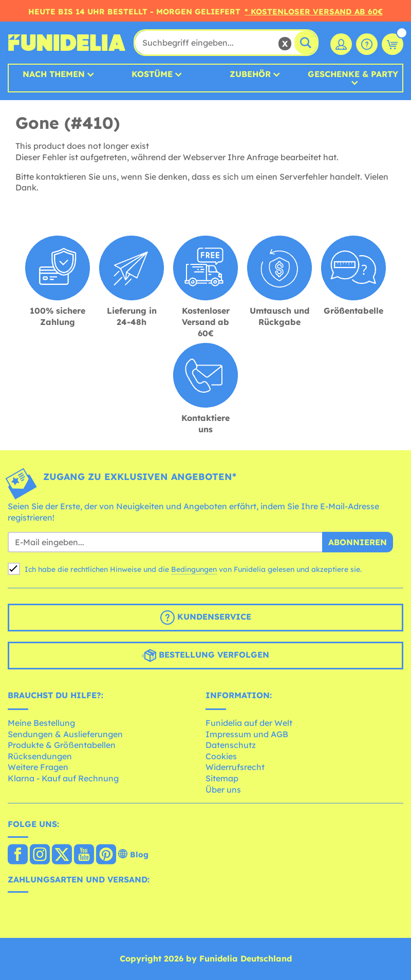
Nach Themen (54, 74)
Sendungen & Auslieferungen (65, 734)
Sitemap (222, 778)
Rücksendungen (40, 756)
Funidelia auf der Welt (249, 723)
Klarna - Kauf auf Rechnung (63, 778)
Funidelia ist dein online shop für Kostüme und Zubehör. (67, 43)
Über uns (223, 790)
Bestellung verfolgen (206, 656)
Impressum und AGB (247, 734)
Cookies (221, 756)
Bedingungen (194, 569)
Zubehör (250, 74)
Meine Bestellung (41, 723)
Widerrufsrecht (235, 767)
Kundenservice (206, 618)
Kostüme (152, 74)
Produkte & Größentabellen (62, 745)
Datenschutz (231, 745)
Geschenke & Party (353, 74)
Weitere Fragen (38, 767)
